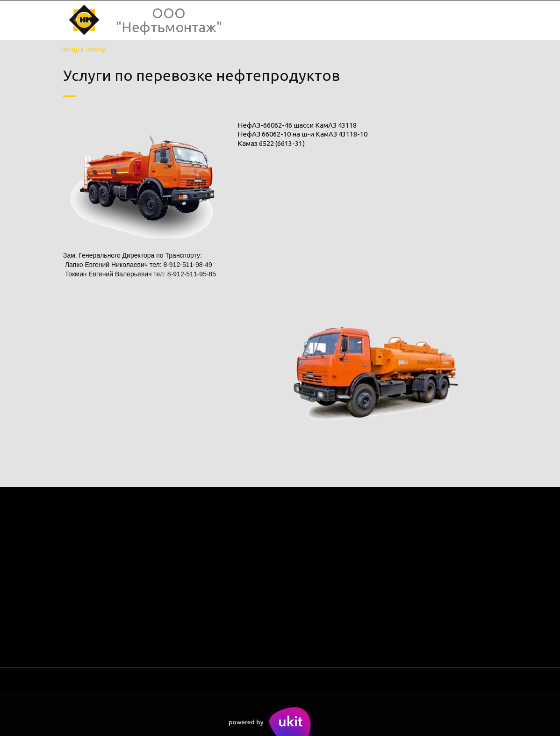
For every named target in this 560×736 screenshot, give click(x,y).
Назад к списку (83, 49)
